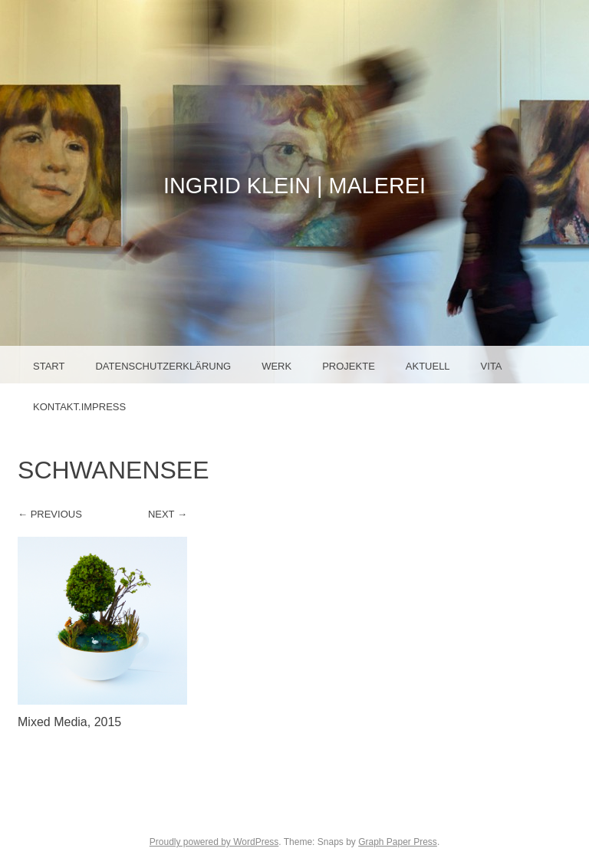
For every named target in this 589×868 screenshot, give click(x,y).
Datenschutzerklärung (163, 366)
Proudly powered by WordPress (214, 842)
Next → (168, 514)
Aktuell (428, 366)
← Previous (50, 514)
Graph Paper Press (398, 842)
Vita (492, 366)
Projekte (349, 366)
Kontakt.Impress (79, 407)
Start (49, 366)
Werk (276, 366)
